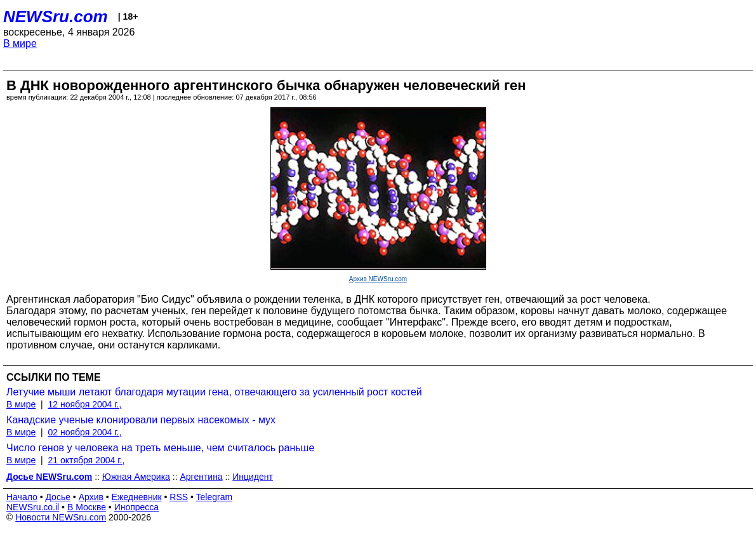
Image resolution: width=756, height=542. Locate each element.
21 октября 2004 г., (86, 460)
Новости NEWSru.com (61, 517)
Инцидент (253, 477)
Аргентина (201, 477)
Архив (91, 497)
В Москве (87, 507)
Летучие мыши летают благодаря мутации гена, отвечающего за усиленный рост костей (214, 392)
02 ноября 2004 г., (84, 432)
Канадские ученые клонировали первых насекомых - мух (141, 420)
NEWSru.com (56, 17)
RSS (179, 497)
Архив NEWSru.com (378, 279)
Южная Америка (136, 477)
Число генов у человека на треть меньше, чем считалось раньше (160, 448)
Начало (22, 497)
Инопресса (137, 507)
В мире (20, 43)
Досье (58, 497)
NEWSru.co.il (33, 507)
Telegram (215, 497)
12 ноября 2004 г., (84, 404)
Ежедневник (137, 497)
